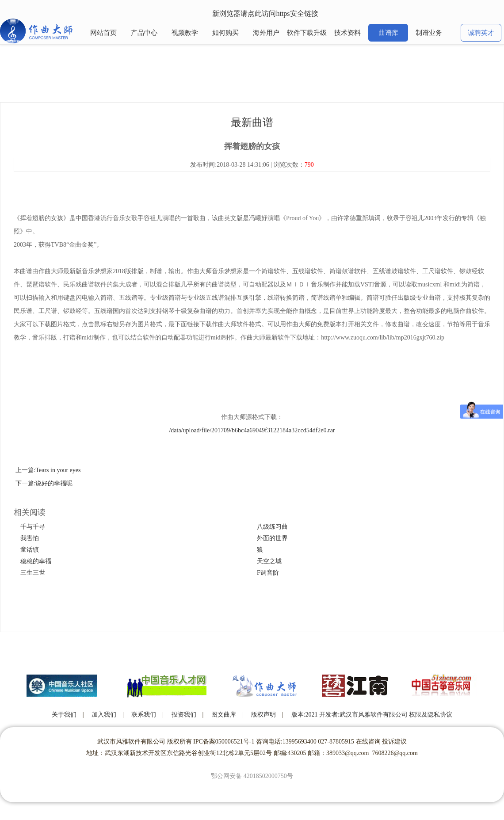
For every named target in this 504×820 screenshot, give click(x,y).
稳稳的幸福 (36, 561)
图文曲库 (224, 715)
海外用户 (266, 33)
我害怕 (30, 538)
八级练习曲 (272, 527)
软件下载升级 (307, 33)
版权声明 (263, 715)
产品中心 (144, 33)
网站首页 (103, 33)
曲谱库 (388, 33)
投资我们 (184, 715)
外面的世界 (272, 538)
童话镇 (30, 550)
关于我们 (64, 715)
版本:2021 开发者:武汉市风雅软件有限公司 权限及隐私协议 (372, 715)
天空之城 (269, 561)
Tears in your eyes (58, 470)
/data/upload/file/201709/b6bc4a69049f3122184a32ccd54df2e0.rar (252, 430)
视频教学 (185, 33)
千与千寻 (33, 527)
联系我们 (144, 715)
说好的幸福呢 (54, 483)
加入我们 (104, 715)
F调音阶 (268, 573)
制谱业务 (429, 33)
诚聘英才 (481, 33)
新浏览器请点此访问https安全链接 (265, 13)
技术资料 (347, 33)
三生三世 (33, 573)
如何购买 (225, 33)
